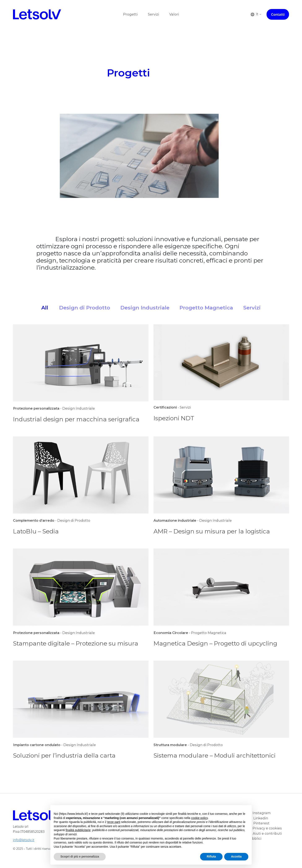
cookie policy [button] (199, 818)
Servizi (153, 14)
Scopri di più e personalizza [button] (80, 856)
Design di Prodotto (85, 308)
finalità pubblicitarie (78, 830)
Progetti (130, 14)
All (45, 308)
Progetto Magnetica (206, 308)
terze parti (114, 822)
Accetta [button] (236, 856)
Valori (174, 14)
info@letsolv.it (24, 840)
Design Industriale (145, 308)
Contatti (278, 14)
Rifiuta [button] (211, 856)
